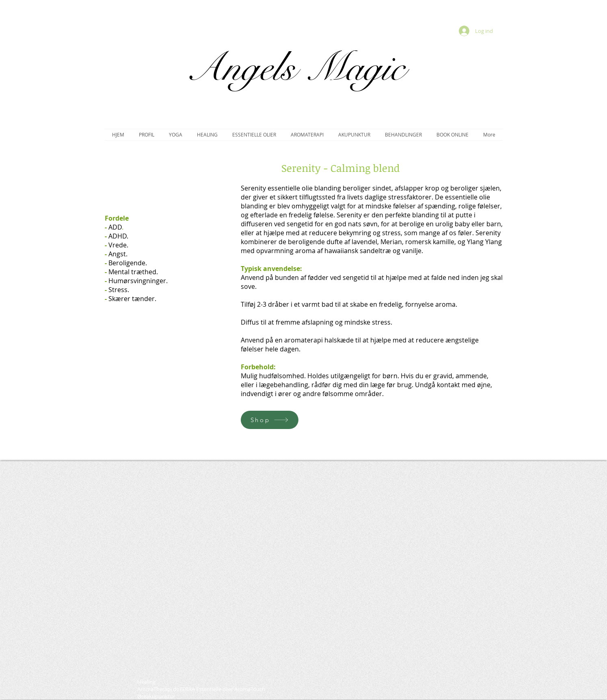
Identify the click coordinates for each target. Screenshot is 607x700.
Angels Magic (295, 68)
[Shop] (270, 420)
